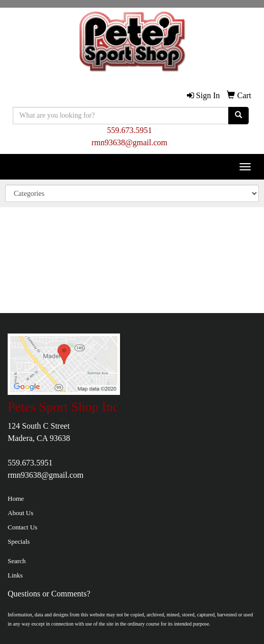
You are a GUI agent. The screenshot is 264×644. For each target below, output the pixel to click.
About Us (20, 513)
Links (15, 575)
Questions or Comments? (49, 594)
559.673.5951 (130, 130)
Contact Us (22, 527)
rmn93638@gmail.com (129, 142)
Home (16, 498)
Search (17, 561)
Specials (19, 541)
